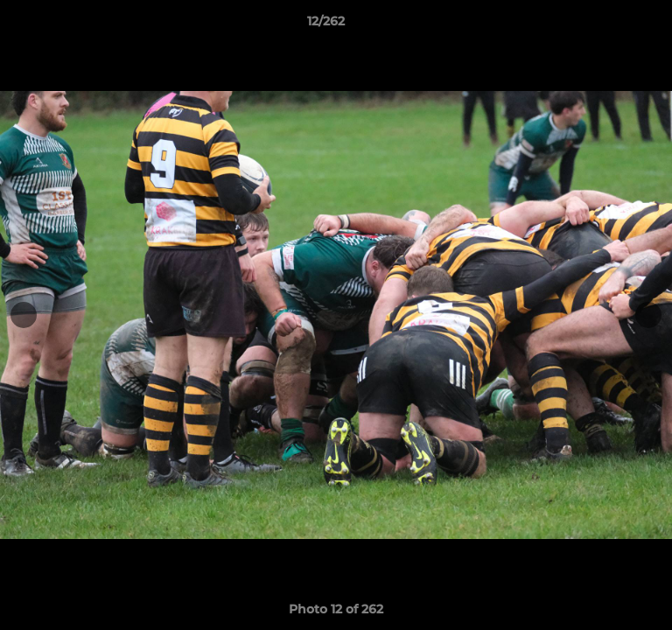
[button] (609, 25)
